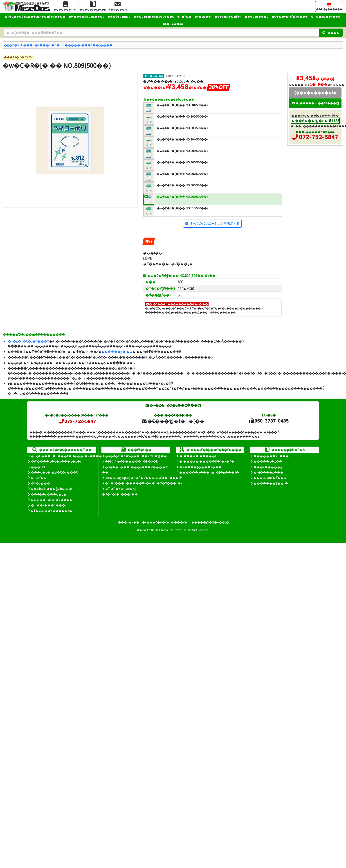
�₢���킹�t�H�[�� (173, 421)
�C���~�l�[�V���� (290, 17)
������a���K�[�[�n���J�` (210, 472)
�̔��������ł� (315, 93)
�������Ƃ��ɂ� (271, 483)
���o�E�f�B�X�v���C (154, 17)
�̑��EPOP (40, 467)
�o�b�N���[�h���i (51, 489)
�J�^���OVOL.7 (181, 308)
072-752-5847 (319, 137)
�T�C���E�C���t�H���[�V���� (35, 17)
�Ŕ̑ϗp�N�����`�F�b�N (132, 461)
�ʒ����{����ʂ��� (200, 467)
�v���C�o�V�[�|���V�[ (165, 522)
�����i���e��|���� (89, 45)
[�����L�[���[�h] (161, 33)
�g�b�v (11, 45)
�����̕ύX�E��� (270, 478)
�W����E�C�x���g (86, 17)
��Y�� (184, 17)
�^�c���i (203, 17)
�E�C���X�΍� (173, 24)
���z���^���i (326, 17)
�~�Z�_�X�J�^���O (28, 341)
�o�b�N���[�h (228, 17)
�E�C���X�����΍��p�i (52, 511)
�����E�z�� (268, 461)
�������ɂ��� (271, 456)
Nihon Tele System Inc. (174, 530)
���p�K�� (129, 522)
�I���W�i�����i (198, 456)
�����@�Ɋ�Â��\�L (211, 522)
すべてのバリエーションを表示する (215, 223)
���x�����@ (268, 467)
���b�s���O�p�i (42, 45)
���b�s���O (256, 17)
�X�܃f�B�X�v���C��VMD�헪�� (136, 456)
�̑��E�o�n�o (119, 17)
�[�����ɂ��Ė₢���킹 (315, 103)
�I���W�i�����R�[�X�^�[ (207, 461)
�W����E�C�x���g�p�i (56, 461)
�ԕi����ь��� (268, 472)
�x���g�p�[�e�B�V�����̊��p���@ (143, 478)
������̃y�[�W (117, 351)
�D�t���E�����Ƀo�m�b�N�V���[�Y (144, 483)
